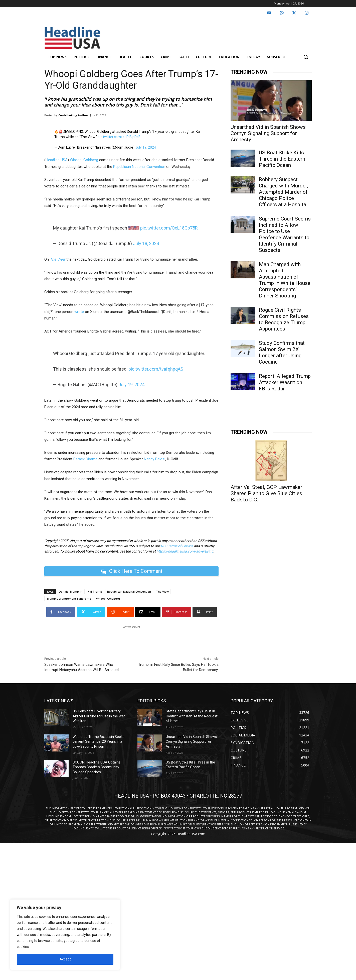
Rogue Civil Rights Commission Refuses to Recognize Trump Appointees (284, 319)
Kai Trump (95, 591)
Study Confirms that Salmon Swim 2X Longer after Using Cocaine (282, 352)
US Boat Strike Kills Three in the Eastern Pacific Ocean (282, 159)
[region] (65, 935)
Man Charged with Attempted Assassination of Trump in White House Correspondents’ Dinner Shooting (285, 280)
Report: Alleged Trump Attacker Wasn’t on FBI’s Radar (285, 382)
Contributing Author (73, 115)
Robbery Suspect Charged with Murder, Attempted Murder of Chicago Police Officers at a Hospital (283, 192)
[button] (306, 57)
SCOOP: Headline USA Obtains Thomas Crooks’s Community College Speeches (97, 767)
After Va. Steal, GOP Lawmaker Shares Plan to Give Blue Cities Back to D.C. (266, 493)
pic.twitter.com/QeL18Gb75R (169, 228)
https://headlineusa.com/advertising (185, 551)
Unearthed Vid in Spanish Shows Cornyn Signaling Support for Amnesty (268, 133)
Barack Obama (85, 459)
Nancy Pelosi (155, 459)
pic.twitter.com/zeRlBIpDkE (119, 137)
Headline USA (57, 160)
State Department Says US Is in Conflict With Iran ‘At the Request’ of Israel (192, 716)
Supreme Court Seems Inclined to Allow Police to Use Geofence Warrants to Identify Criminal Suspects (285, 234)
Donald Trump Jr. (71, 591)
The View (162, 591)
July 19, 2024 (146, 147)
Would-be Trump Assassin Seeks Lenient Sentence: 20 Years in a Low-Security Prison (99, 742)
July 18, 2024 (146, 243)
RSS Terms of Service (177, 546)
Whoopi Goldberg (84, 160)
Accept (65, 959)
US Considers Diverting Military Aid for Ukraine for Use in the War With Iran (99, 716)
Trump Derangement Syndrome (69, 598)
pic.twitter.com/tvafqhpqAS (156, 369)
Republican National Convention (139, 167)
